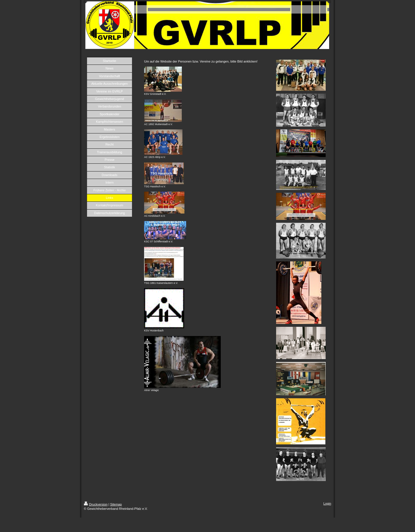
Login (327, 503)
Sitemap (116, 504)
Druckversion (96, 504)
